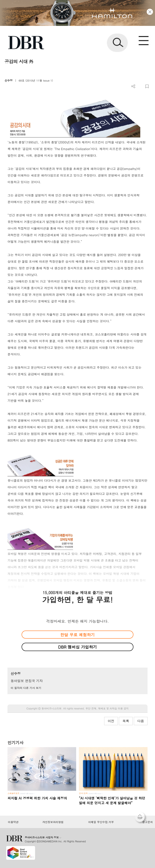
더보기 (133, 86)
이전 (111, 721)
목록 (126, 721)
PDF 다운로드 (140, 86)
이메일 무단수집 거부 (101, 822)
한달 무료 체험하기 (77, 635)
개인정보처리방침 (53, 822)
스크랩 (147, 86)
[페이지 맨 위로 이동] (141, 818)
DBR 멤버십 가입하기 (77, 647)
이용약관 (13, 822)
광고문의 (148, 822)
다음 (141, 721)
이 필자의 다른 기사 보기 (26, 688)
